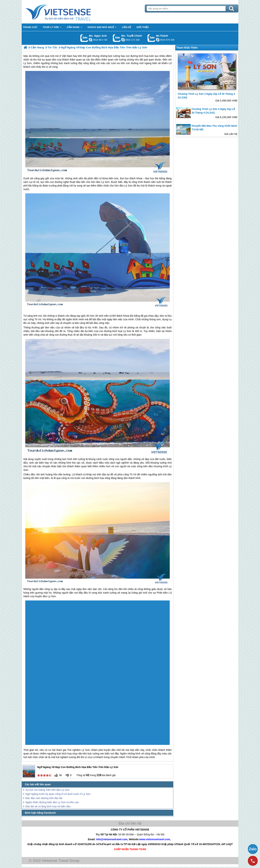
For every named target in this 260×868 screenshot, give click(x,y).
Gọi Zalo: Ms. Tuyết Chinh (117, 38)
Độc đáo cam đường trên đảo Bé (44, 798)
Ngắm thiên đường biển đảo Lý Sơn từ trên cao (52, 802)
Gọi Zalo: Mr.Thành (151, 38)
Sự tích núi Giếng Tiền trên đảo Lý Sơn (47, 790)
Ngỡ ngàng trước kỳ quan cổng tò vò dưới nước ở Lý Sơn (58, 794)
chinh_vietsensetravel (123, 40)
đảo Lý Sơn (103, 182)
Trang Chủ (67, 12)
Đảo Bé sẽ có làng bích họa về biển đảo (48, 806)
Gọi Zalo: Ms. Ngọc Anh (84, 38)
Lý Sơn (127, 331)
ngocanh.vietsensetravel (90, 40)
